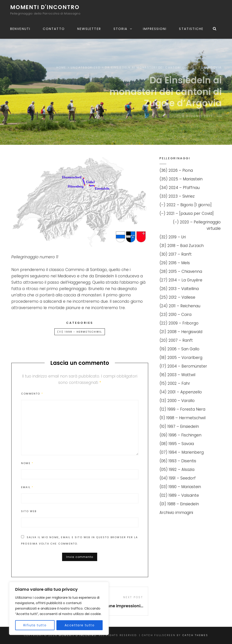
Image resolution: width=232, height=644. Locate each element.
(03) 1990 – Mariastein (180, 487)
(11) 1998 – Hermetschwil (182, 418)
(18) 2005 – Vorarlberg (181, 358)
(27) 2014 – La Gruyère (181, 280)
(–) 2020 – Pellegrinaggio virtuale (197, 225)
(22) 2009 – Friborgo (179, 323)
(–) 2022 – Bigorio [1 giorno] (186, 205)
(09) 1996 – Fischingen (180, 435)
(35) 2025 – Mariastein (181, 179)
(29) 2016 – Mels (175, 263)
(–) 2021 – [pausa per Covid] (187, 213)
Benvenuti (20, 29)
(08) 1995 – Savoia (177, 444)
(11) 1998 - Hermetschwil (80, 332)
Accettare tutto (80, 625)
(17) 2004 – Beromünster (183, 366)
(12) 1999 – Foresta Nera (182, 409)
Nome (27, 463)
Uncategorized (86, 67)
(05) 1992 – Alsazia (177, 470)
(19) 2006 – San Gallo (179, 349)
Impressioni (155, 29)
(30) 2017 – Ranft (176, 254)
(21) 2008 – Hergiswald (181, 332)
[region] (59, 608)
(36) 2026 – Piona (176, 170)
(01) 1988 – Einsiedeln (179, 504)
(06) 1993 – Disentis (178, 461)
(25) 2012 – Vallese (177, 297)
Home (61, 67)
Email (27, 487)
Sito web (29, 511)
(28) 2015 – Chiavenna (181, 271)
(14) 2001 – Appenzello (181, 392)
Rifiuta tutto (35, 625)
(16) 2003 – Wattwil (177, 375)
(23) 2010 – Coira (175, 315)
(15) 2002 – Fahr (175, 383)
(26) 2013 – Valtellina (179, 289)
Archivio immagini (176, 513)
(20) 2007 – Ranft (176, 340)
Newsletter (89, 29)
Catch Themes (195, 635)
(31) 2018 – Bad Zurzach (182, 246)
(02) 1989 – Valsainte (179, 495)
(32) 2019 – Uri (173, 237)
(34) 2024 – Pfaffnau (180, 188)
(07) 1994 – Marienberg (182, 452)
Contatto (54, 29)
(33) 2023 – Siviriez (177, 196)
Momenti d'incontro (45, 7)
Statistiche (191, 29)
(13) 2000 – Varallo (177, 401)
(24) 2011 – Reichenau (180, 306)
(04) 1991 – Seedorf (178, 478)
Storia (123, 29)
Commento (32, 394)
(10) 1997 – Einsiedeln (179, 426)
